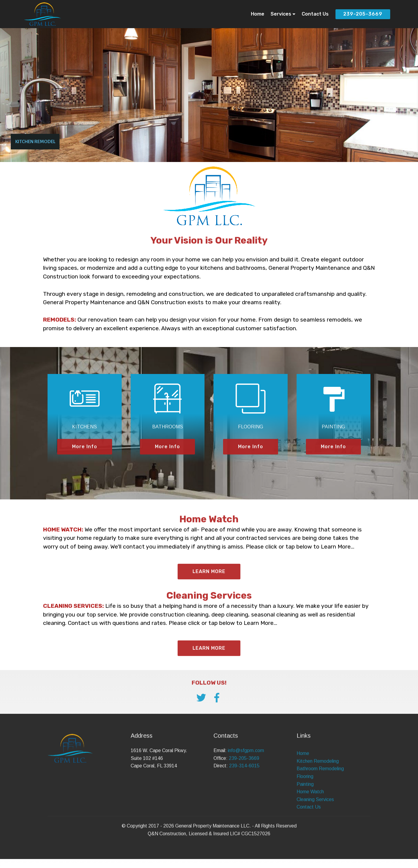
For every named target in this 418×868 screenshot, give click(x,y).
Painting (305, 825)
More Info (85, 457)
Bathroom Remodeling (320, 809)
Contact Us (315, 14)
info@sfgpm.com (246, 766)
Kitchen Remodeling (318, 802)
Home (258, 14)
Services (281, 14)
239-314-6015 (244, 781)
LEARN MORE (209, 658)
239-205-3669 (363, 14)
